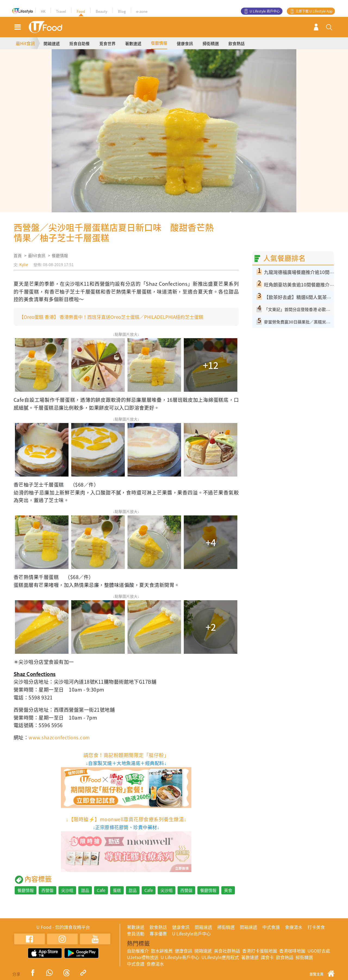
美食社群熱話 (227, 951)
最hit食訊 (37, 256)
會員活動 (136, 934)
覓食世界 (107, 43)
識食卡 (267, 957)
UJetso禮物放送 (143, 957)
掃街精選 (211, 43)
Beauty (102, 11)
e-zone (142, 11)
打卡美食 (316, 927)
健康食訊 (185, 43)
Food (81, 11)
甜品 (85, 890)
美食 (228, 890)
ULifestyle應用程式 (220, 957)
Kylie (24, 265)
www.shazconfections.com (60, 737)
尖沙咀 (67, 890)
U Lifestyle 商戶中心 (265, 11)
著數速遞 (133, 43)
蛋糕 (117, 890)
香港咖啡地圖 (292, 951)
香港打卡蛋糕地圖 (260, 951)
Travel (61, 11)
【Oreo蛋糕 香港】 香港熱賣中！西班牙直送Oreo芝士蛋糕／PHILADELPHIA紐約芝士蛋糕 (116, 317)
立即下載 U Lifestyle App (314, 11)
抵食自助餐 (80, 43)
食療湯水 (294, 927)
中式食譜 (271, 927)
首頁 (18, 256)
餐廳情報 (159, 43)
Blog (122, 11)
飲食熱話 (237, 43)
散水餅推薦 (162, 951)
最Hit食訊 (25, 43)
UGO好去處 (319, 951)
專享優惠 (158, 934)
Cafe (101, 890)
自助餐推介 (138, 951)
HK (43, 11)
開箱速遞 (52, 43)
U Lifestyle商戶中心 (191, 934)
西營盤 (47, 890)
